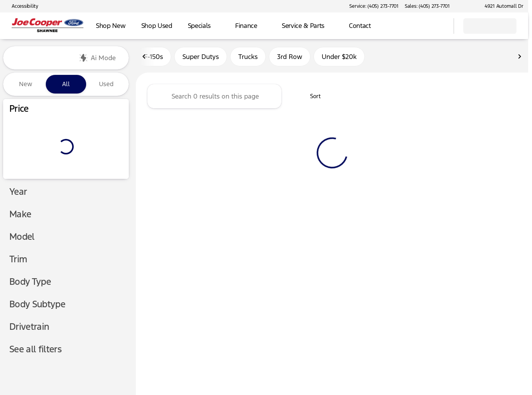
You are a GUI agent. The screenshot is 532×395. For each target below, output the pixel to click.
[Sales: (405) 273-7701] (427, 6)
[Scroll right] (520, 58)
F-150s (153, 58)
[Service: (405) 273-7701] (374, 6)
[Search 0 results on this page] (214, 97)
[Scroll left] (144, 58)
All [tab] (66, 84)
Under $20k (339, 58)
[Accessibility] (22, 6)
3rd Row (290, 58)
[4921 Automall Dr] (501, 6)
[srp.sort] (311, 97)
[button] (467, 6)
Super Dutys (201, 58)
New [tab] (26, 84)
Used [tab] (106, 84)
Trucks (248, 58)
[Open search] (438, 26)
